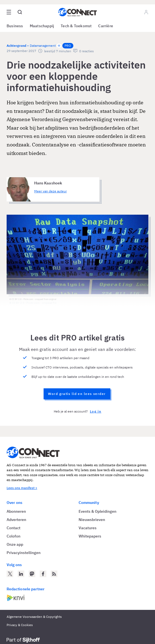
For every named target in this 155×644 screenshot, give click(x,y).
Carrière (106, 26)
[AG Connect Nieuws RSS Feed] (54, 574)
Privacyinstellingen (24, 553)
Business (15, 26)
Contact (14, 528)
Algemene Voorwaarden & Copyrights (34, 617)
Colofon (14, 536)
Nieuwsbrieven (92, 520)
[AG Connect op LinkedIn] (21, 574)
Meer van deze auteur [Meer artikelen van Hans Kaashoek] (50, 191)
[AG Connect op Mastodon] (32, 574)
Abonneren (16, 511)
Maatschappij (42, 26)
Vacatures (88, 528)
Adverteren (16, 520)
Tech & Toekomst (76, 26)
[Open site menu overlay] (9, 12)
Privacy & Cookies (20, 625)
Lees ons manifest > (22, 488)
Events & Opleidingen (97, 511)
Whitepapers (90, 536)
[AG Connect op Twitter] (10, 574)
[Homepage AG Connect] (77, 12)
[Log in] (146, 12)
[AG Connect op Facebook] (43, 574)
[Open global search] (20, 12)
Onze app (15, 544)
